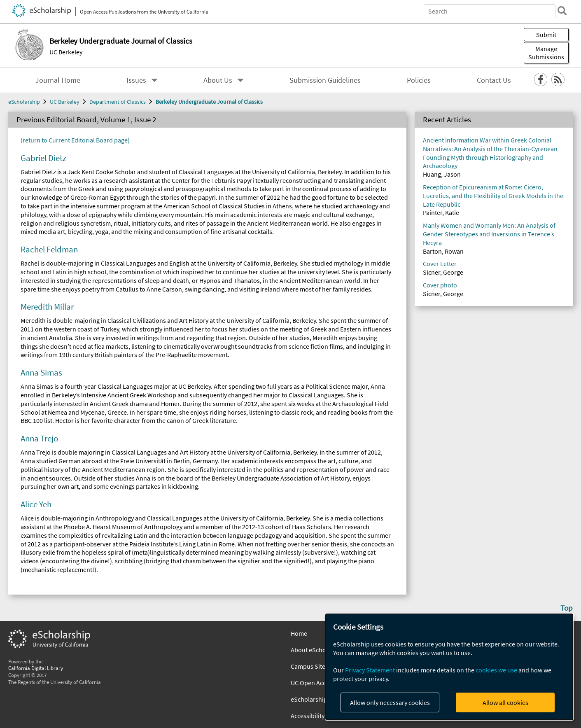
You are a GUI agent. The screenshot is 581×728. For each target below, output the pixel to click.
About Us (218, 80)
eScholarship (24, 102)
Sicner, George (443, 272)
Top (567, 608)
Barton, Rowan (443, 251)
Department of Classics (118, 102)
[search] (562, 11)
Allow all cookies (505, 702)
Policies (419, 80)
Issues (136, 80)
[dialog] (449, 667)
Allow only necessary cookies (390, 702)
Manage (546, 53)
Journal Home (58, 80)
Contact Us (494, 80)
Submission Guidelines (325, 80)
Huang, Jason (442, 174)
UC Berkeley (66, 52)
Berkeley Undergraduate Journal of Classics (209, 102)
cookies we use (496, 670)
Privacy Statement (370, 670)
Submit (546, 35)
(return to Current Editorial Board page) (75, 140)
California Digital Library (36, 668)
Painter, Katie (441, 212)
